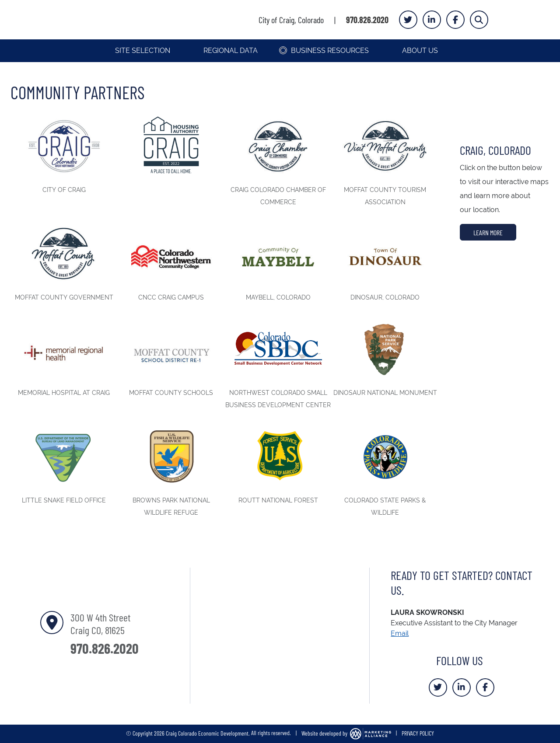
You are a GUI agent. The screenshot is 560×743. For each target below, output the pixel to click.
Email (400, 633)
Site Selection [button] (143, 51)
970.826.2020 (367, 20)
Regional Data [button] (231, 51)
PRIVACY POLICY (418, 733)
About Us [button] (421, 51)
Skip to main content (0, 7)
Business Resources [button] (331, 51)
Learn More (488, 232)
